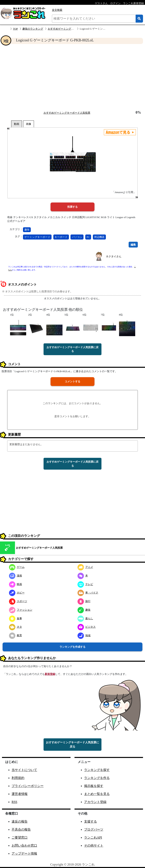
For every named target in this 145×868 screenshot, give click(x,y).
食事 (15, 618)
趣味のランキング (33, 29)
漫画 (15, 576)
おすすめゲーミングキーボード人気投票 (71, 29)
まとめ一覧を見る (97, 794)
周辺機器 (99, 237)
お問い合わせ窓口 (24, 845)
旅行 (84, 601)
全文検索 (57, 10)
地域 (84, 635)
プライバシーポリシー (28, 786)
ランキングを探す (97, 770)
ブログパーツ (94, 829)
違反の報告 (20, 821)
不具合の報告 (21, 829)
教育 (15, 635)
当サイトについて (24, 770)
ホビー (17, 593)
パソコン (77, 237)
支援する (90, 821)
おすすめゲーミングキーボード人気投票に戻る (72, 349)
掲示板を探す (94, 786)
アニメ (85, 567)
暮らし (85, 618)
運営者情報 (20, 794)
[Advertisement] (72, 77)
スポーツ (18, 601)
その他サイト (94, 845)
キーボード (61, 237)
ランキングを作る (97, 778)
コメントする (72, 381)
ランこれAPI (93, 837)
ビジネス (87, 627)
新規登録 (50, 674)
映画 (15, 584)
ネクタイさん (114, 256)
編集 (133, 245)
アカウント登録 (95, 802)
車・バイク (88, 593)
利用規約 (18, 778)
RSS (14, 802)
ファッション (21, 610)
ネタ (15, 627)
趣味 (27, 230)
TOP (15, 29)
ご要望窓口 (20, 837)
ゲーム (17, 567)
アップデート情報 (24, 853)
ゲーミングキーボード (37, 237)
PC (88, 237)
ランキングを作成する (72, 647)
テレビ (85, 584)
